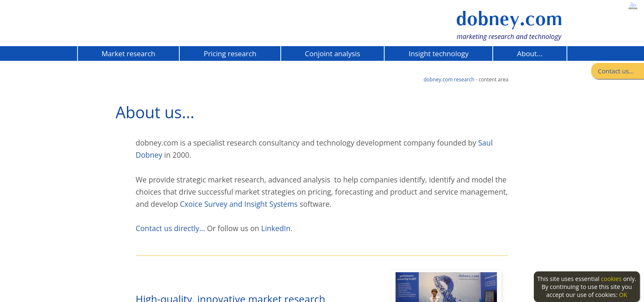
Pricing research (230, 53)
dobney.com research (449, 79)
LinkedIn (276, 228)
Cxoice (191, 204)
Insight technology (438, 53)
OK (623, 295)
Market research (128, 53)
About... (530, 53)
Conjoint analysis (333, 53)
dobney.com (509, 19)
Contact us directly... (171, 228)
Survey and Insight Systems (250, 204)
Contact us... (616, 71)
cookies (611, 279)
